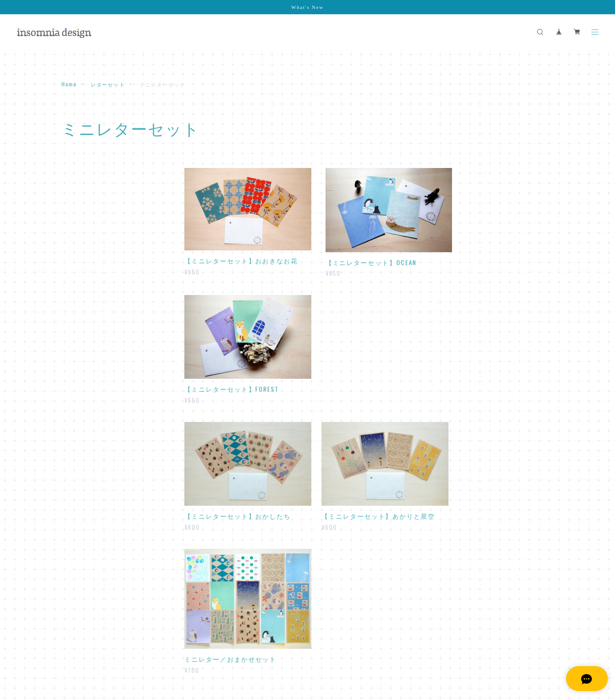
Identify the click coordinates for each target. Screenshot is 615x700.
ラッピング (77, 353)
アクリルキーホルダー (92, 479)
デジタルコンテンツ (89, 499)
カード (71, 395)
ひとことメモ (84, 253)
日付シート (81, 525)
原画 (68, 458)
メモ (68, 240)
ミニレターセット (89, 203)
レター (76, 191)
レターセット (108, 84)
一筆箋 (76, 276)
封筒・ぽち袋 (80, 302)
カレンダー (77, 416)
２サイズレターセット (95, 214)
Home (69, 84)
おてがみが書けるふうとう (100, 327)
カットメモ (81, 265)
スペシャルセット (86, 437)
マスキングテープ (86, 374)
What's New (307, 7)
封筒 (73, 316)
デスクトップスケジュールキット (108, 513)
